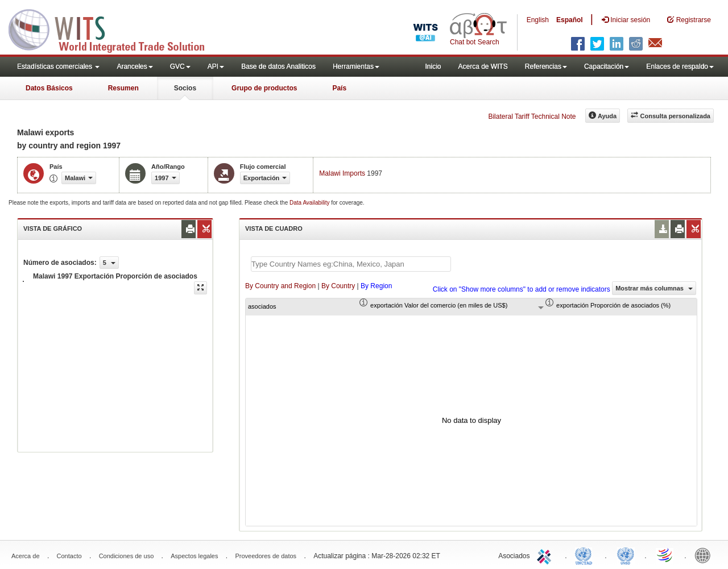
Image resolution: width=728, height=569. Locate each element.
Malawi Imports (342, 173)
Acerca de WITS (483, 67)
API (216, 67)
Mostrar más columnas (654, 288)
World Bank (705, 555)
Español (570, 20)
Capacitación (607, 67)
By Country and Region (280, 286)
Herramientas (356, 67)
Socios (185, 88)
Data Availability (310, 203)
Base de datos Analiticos (278, 67)
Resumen (123, 88)
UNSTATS (626, 555)
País (339, 88)
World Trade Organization (665, 555)
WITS (114, 28)
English (538, 20)
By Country (338, 286)
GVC (180, 67)
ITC (546, 555)
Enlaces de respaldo (680, 67)
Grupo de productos (264, 88)
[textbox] (351, 264)
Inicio (433, 67)
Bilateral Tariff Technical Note (532, 117)
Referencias (546, 67)
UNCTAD (586, 555)
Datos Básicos (49, 88)
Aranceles (135, 67)
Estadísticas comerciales (58, 67)
